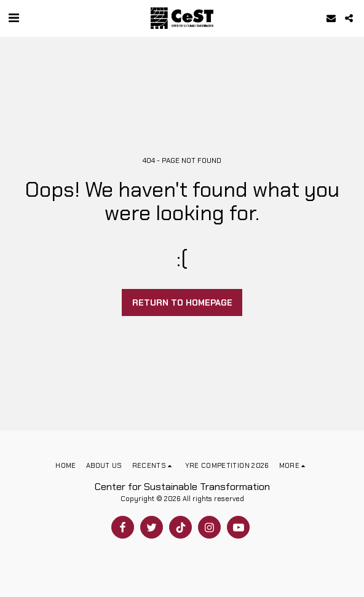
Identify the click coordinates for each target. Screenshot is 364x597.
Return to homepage (182, 302)
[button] (14, 18)
